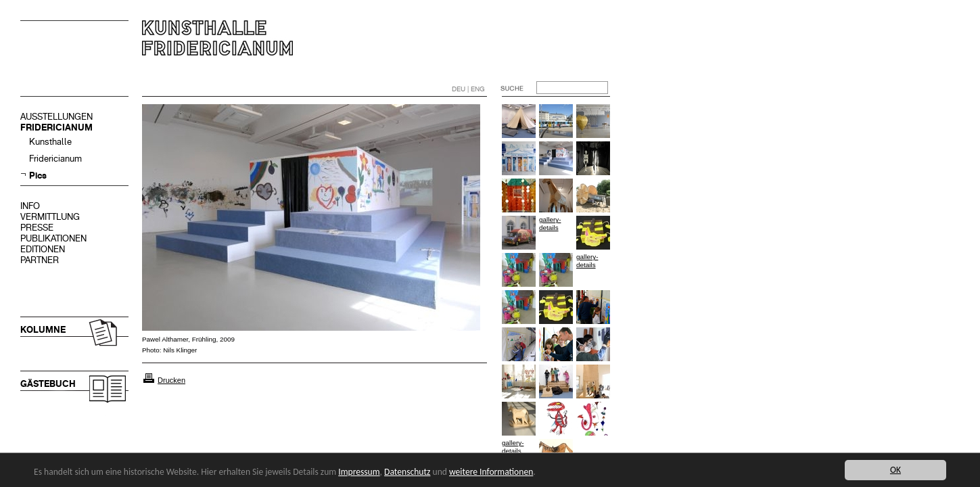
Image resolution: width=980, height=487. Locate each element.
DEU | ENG (468, 89)
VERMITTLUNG (50, 217)
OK (895, 470)
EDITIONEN (43, 249)
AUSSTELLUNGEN (56, 117)
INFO (30, 206)
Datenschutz (407, 472)
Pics (38, 176)
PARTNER (40, 260)
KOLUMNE (43, 330)
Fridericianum (55, 159)
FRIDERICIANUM (56, 127)
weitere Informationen (491, 472)
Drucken (171, 380)
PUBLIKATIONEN (53, 238)
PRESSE (37, 228)
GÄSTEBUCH (48, 384)
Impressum (359, 472)
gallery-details (550, 224)
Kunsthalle (50, 142)
